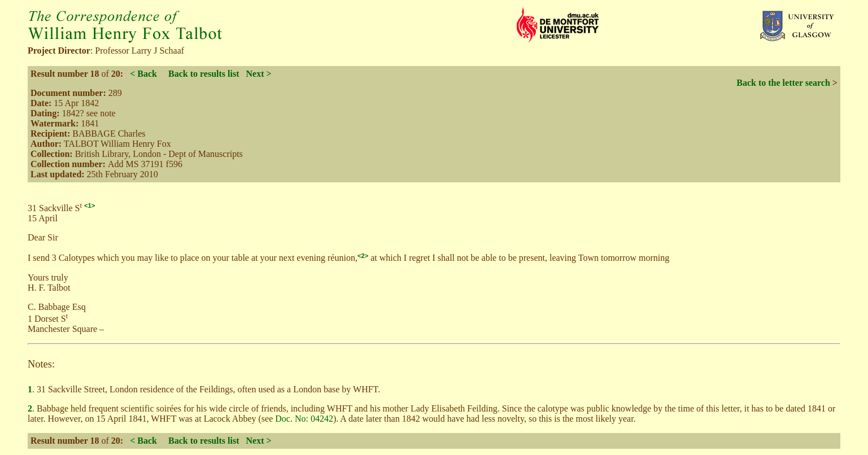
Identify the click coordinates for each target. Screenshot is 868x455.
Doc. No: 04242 (304, 419)
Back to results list (204, 74)
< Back (143, 74)
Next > (258, 74)
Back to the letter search (783, 83)
